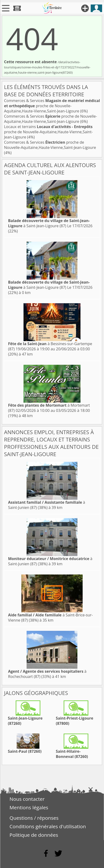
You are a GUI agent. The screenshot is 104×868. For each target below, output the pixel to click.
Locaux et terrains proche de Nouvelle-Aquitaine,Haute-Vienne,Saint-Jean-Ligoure (48, 132)
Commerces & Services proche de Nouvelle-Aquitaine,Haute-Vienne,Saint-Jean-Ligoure (52, 106)
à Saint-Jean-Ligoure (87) (49, 223)
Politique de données (34, 835)
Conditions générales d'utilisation (48, 826)
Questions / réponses (34, 818)
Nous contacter (27, 799)
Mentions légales (29, 807)
